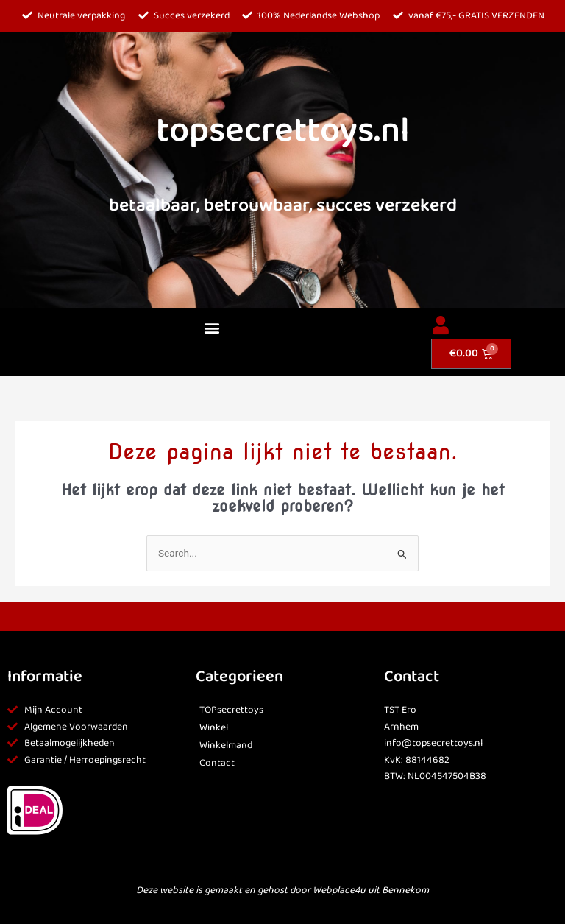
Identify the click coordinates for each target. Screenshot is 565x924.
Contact (217, 763)
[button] (212, 328)
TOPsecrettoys (231, 710)
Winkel (214, 728)
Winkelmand (226, 745)
